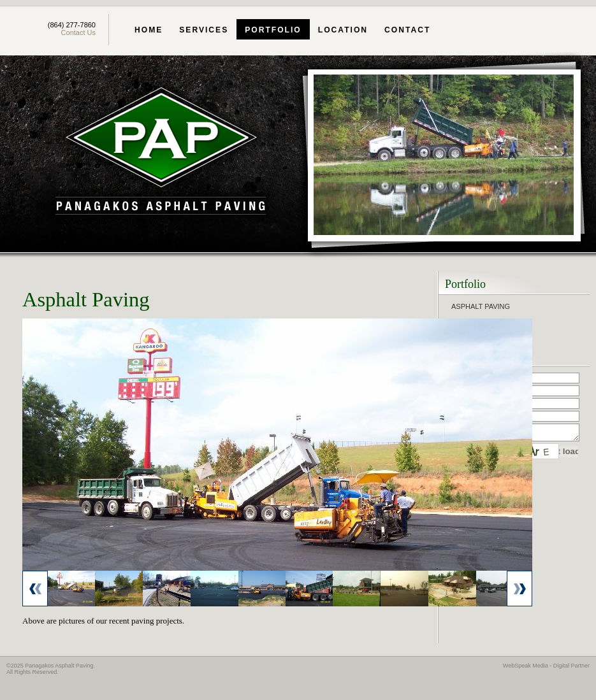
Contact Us (78, 32)
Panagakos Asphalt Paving (161, 153)
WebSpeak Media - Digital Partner (546, 666)
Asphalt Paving (481, 306)
